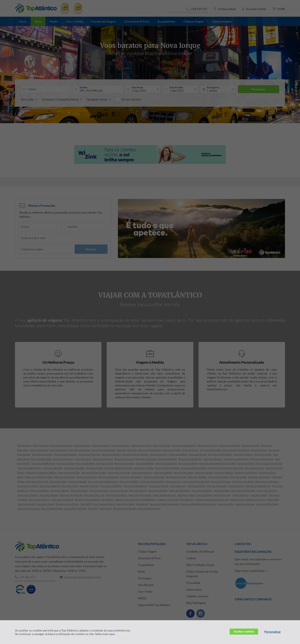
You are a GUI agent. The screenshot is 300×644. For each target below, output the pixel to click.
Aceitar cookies (244, 631)
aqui (112, 634)
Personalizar (273, 632)
